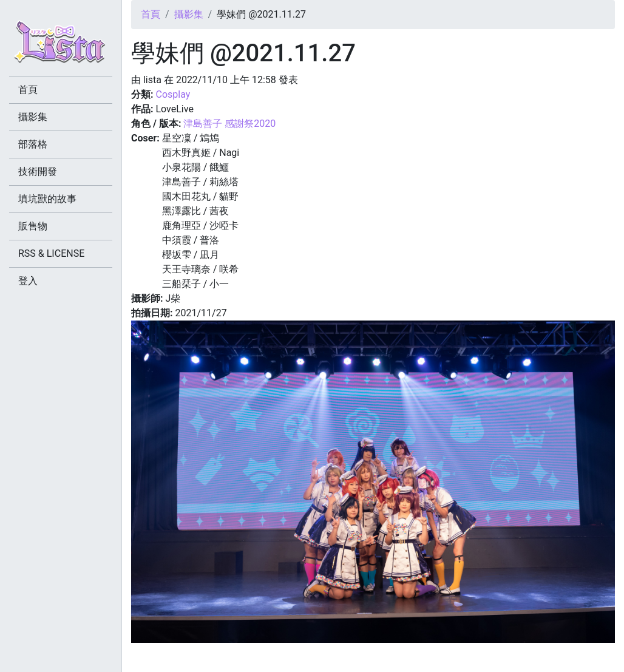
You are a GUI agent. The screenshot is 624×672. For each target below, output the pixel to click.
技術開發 (38, 171)
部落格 (33, 144)
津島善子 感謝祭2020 (229, 124)
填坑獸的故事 (47, 199)
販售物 (33, 226)
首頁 (151, 14)
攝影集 (189, 14)
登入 (28, 281)
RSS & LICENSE (51, 253)
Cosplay (173, 94)
